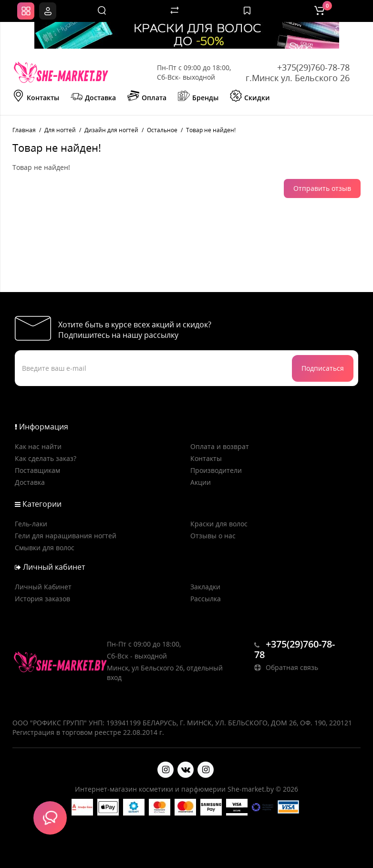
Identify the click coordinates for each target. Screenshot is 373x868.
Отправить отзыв (322, 188)
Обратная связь (286, 667)
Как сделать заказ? (46, 458)
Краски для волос (219, 524)
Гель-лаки (31, 524)
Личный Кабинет (43, 587)
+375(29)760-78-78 (313, 67)
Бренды (198, 97)
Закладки (205, 587)
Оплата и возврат (220, 446)
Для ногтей (60, 130)
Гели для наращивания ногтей (66, 536)
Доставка (93, 97)
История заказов (42, 599)
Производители (216, 470)
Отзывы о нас (213, 536)
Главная (24, 130)
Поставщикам (37, 470)
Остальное (162, 130)
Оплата (147, 97)
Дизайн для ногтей (111, 130)
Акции (201, 482)
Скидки (250, 97)
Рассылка (206, 599)
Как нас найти (38, 446)
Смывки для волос (45, 548)
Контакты (36, 97)
